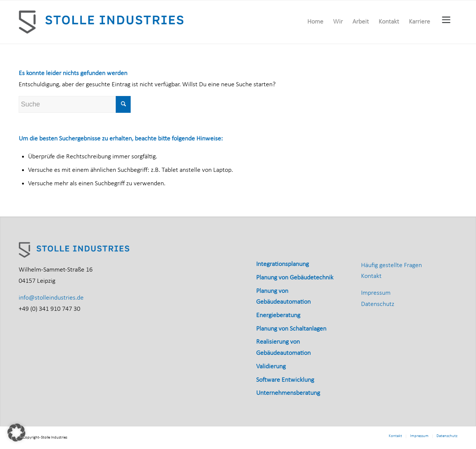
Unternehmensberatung (288, 393)
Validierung (271, 367)
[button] (16, 433)
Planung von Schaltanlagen (291, 329)
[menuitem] (315, 22)
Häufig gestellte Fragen (391, 265)
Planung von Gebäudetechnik (295, 278)
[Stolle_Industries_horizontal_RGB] (102, 22)
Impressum (376, 293)
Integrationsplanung (282, 264)
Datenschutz (378, 304)
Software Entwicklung (285, 380)
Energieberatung (278, 315)
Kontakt (371, 276)
